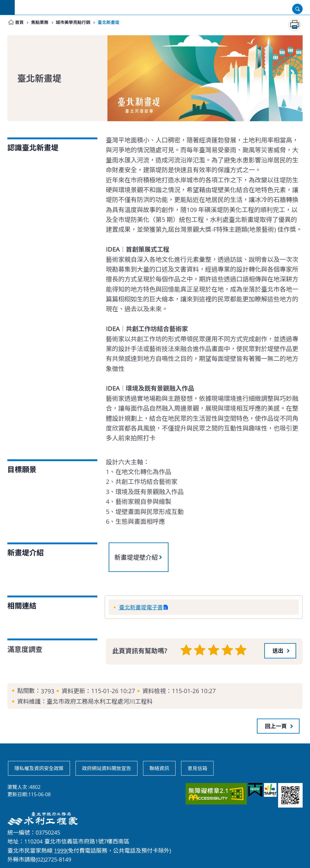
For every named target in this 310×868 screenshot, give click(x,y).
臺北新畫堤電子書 (142, 607)
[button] (280, 650)
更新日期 (17, 794)
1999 (60, 850)
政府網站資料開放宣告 (107, 768)
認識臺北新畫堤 (33, 148)
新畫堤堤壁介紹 (136, 557)
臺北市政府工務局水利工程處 (162, 7)
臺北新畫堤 (117, 22)
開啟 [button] (297, 9)
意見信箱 (197, 768)
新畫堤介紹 (26, 553)
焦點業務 (42, 22)
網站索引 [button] (7, 7)
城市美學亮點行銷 (78, 22)
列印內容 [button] (295, 25)
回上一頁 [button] (276, 725)
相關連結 (22, 606)
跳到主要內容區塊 (3, 3)
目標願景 (22, 470)
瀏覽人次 (17, 787)
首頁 (20, 22)
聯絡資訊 (159, 768)
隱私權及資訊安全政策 (39, 768)
